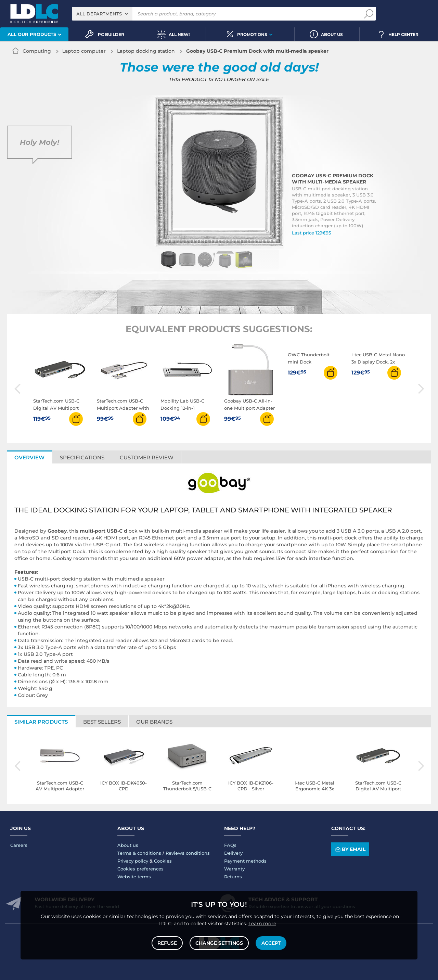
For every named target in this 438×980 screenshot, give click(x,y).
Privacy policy (133, 861)
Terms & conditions (139, 853)
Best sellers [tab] (102, 722)
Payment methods (245, 861)
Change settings (219, 943)
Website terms (134, 877)
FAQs (230, 845)
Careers (19, 845)
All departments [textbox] (99, 14)
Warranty (234, 869)
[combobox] (102, 14)
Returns (233, 877)
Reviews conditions (188, 853)
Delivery (233, 853)
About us (128, 845)
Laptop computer (84, 51)
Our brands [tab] (154, 722)
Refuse (167, 943)
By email (350, 849)
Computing (37, 51)
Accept (271, 943)
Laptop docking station (146, 51)
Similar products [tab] (41, 722)
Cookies (163, 861)
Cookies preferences (140, 869)
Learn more (262, 924)
